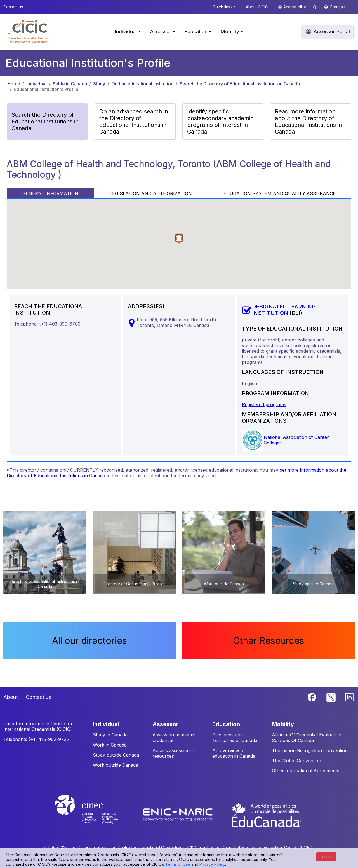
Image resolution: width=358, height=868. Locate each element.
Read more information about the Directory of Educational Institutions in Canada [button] (308, 121)
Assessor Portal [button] (332, 31)
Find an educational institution (142, 84)
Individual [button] (126, 31)
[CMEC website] (94, 814)
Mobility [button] (230, 31)
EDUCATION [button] (226, 724)
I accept (326, 857)
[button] (28, 32)
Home (14, 84)
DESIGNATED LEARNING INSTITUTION (284, 310)
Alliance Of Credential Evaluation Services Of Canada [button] (307, 738)
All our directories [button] (89, 641)
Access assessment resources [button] (173, 753)
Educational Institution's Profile (46, 89)
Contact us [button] (13, 7)
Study (99, 84)
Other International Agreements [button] (306, 771)
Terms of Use (178, 864)
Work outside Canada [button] (116, 765)
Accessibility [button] (295, 7)
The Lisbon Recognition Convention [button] (310, 750)
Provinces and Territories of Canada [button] (235, 738)
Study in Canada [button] (110, 735)
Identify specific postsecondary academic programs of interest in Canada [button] (220, 121)
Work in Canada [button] (110, 745)
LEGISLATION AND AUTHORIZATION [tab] (151, 193)
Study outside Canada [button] (116, 755)
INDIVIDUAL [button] (106, 724)
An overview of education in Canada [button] (234, 753)
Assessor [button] (161, 31)
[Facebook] (313, 697)
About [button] (10, 697)
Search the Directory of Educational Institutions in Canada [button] (45, 121)
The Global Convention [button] (296, 761)
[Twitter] (331, 697)
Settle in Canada (70, 84)
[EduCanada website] (266, 814)
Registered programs (264, 404)
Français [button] (338, 7)
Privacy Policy (212, 864)
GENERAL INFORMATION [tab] (50, 193)
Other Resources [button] (269, 641)
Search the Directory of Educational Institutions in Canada (240, 84)
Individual (36, 84)
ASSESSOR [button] (165, 724)
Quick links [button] (222, 7)
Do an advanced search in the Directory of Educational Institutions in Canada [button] (134, 121)
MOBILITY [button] (283, 724)
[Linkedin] (349, 697)
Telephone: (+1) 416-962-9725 (36, 739)
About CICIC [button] (257, 7)
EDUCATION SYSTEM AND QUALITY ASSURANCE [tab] (280, 193)
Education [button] (196, 31)
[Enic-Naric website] (178, 814)
